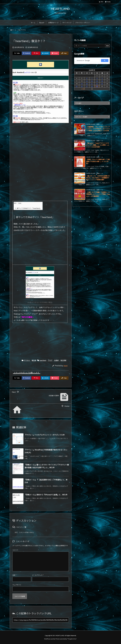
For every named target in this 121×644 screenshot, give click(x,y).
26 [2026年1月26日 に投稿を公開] (82, 86)
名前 (14, 575)
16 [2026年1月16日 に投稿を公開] (102, 81)
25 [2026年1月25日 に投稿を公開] (77, 86)
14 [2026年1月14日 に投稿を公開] (92, 81)
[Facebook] (26, 53)
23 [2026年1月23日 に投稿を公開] (102, 84)
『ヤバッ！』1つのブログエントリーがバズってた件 (45, 435)
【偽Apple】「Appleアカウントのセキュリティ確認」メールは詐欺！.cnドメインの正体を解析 (98, 145)
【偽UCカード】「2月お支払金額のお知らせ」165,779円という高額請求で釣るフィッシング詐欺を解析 (98, 178)
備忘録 (34, 360)
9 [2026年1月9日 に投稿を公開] (102, 78)
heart (66, 366)
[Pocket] (55, 53)
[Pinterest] (36, 53)
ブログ (50, 360)
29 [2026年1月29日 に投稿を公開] (97, 86)
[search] (87, 61)
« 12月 (83, 89)
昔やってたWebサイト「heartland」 (28, 208)
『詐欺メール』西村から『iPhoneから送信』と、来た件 (46, 495)
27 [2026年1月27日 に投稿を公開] (87, 86)
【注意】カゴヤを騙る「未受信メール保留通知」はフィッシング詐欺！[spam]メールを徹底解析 (98, 194)
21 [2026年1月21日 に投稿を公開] (92, 84)
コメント (15, 550)
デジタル (23, 30)
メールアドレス (38, 575)
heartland (43, 360)
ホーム (14, 30)
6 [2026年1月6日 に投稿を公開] (87, 78)
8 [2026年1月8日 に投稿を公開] (97, 78)
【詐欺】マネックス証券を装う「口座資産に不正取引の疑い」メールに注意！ (98, 161)
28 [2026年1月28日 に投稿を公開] (92, 86)
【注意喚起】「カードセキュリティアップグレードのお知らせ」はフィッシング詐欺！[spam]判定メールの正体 (98, 129)
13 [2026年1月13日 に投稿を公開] (87, 81)
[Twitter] (17, 53)
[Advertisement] (41, 138)
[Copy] (64, 53)
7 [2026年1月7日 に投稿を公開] (92, 78)
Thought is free (72, 639)
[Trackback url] (41, 620)
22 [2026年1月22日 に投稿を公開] (97, 84)
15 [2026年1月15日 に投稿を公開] (97, 81)
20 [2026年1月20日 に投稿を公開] (87, 84)
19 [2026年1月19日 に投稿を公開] (82, 84)
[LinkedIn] (45, 53)
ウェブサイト (17, 585)
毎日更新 (63, 360)
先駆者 (56, 360)
